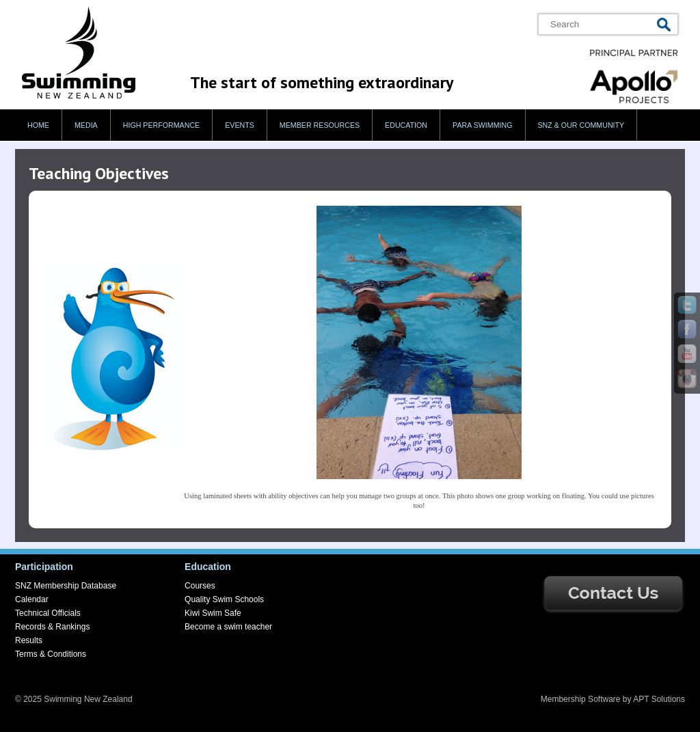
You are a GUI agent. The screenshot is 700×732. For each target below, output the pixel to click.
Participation (44, 567)
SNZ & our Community (581, 125)
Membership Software (581, 699)
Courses (200, 586)
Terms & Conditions (51, 654)
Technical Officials (48, 613)
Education (406, 125)
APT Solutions (659, 699)
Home (38, 125)
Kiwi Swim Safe (213, 613)
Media (86, 125)
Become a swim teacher (228, 627)
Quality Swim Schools (224, 599)
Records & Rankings (52, 627)
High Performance (162, 125)
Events (240, 125)
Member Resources (320, 125)
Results (29, 640)
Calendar (32, 599)
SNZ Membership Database (66, 586)
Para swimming (482, 125)
